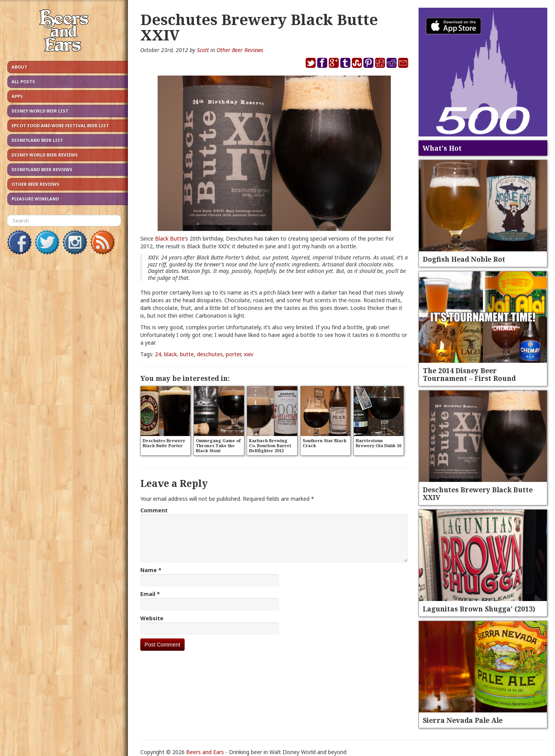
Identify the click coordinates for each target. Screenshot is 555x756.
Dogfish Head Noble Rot (464, 259)
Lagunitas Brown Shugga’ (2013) (479, 609)
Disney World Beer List (40, 111)
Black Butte (170, 238)
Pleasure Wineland (35, 199)
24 (158, 354)
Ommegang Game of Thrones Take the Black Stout (218, 445)
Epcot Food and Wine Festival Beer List (60, 125)
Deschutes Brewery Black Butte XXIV (478, 493)
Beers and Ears (205, 752)
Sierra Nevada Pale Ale (463, 720)
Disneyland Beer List (37, 140)
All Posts (23, 82)
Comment (154, 510)
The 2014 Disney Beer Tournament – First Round (469, 374)
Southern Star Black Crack (325, 443)
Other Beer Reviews (35, 184)
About (19, 67)
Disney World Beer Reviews (45, 155)
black (171, 354)
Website (152, 618)
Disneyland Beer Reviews (42, 169)
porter (233, 354)
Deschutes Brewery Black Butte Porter (164, 443)
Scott (203, 50)
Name (151, 570)
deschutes (210, 354)
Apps (17, 96)
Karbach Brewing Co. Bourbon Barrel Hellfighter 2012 (270, 445)
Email (150, 594)
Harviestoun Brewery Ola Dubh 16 (378, 443)
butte (187, 354)
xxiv (249, 354)
